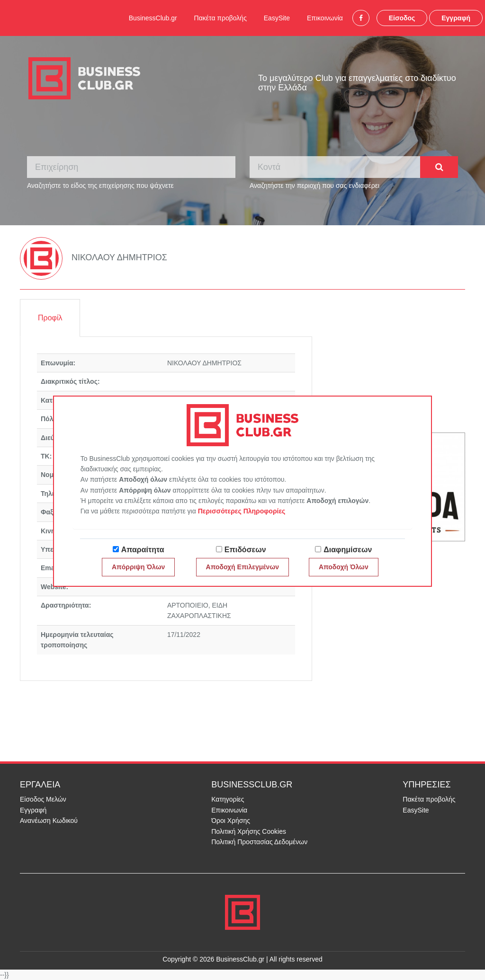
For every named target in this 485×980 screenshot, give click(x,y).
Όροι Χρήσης (231, 821)
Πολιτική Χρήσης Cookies (249, 831)
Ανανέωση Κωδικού (49, 821)
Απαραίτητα (143, 550)
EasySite (277, 18)
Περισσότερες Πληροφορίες (242, 511)
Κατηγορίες (228, 799)
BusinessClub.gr (153, 18)
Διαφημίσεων (348, 550)
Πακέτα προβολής (220, 18)
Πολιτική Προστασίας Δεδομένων (259, 842)
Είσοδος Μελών (43, 799)
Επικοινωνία (325, 18)
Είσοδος (402, 18)
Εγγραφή (456, 18)
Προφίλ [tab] (50, 318)
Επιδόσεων (245, 550)
